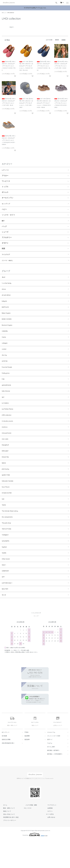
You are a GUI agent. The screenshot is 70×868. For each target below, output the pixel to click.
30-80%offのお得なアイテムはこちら (35, 8)
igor (3, 410)
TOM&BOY (6, 559)
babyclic (5, 306)
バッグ (4, 228)
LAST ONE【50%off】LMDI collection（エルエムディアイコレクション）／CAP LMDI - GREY (26, 103)
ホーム (3, 13)
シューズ (5, 233)
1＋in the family (8, 286)
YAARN (5, 578)
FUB (3, 390)
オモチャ (5, 245)
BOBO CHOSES (8, 325)
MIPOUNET (6, 468)
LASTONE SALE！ (8, 611)
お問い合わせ (50, 846)
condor (5, 358)
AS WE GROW (7, 299)
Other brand (7, 585)
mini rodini (6, 455)
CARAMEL (6, 338)
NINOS (4, 481)
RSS (25, 837)
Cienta (4, 345)
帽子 (3, 222)
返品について (6, 840)
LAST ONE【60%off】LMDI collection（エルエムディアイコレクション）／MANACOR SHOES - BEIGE (44, 103)
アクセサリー (7, 239)
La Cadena (6, 416)
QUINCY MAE (7, 494)
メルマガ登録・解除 (30, 834)
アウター (5, 176)
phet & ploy (6, 487)
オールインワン (8, 198)
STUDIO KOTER (8, 513)
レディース (6, 170)
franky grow (7, 384)
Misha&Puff (6, 461)
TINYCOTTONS (8, 552)
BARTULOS (6, 312)
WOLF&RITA (7, 565)
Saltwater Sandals (9, 500)
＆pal (4, 280)
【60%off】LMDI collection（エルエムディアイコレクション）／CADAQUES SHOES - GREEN (9, 140)
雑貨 (3, 250)
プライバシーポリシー (8, 850)
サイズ (4, 624)
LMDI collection (11, 13)
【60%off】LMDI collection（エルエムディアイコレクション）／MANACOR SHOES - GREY (61, 103)
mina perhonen (8, 449)
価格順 (57, 40)
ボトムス (5, 193)
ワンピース (6, 182)
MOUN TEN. (6, 474)
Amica (4, 293)
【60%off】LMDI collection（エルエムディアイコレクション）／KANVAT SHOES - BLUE (44, 66)
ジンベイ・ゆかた (8, 263)
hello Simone (7, 403)
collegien (5, 351)
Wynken (5, 572)
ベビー (4, 210)
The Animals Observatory (12, 533)
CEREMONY (6, 598)
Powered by (35, 864)
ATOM (29, 837)
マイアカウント (50, 834)
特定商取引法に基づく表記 (9, 846)
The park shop (7, 546)
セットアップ (7, 204)
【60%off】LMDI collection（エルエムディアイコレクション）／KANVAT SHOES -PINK (9, 66)
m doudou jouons (9, 436)
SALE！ (5, 591)
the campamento (9, 539)
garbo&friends (7, 397)
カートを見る (50, 843)
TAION (4, 526)
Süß (3, 520)
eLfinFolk (5, 371)
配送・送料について (8, 837)
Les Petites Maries (8, 423)
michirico (5, 442)
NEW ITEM (6, 617)
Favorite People (8, 377)
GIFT (4, 604)
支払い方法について (8, 843)
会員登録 (49, 837)
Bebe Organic (7, 319)
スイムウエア (7, 256)
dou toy (5, 364)
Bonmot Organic (8, 332)
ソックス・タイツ (8, 216)
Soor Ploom (6, 507)
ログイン (49, 840)
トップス (5, 187)
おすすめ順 (49, 40)
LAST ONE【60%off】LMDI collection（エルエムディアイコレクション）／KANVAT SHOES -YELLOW (26, 66)
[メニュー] (67, 3)
